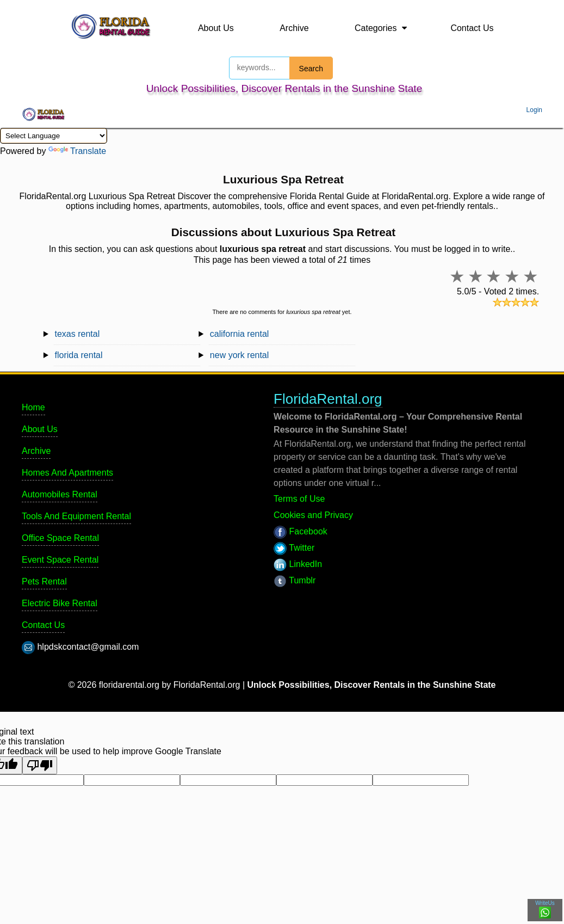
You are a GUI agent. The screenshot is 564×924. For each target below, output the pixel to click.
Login (534, 110)
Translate (77, 151)
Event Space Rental (60, 560)
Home (33, 407)
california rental (240, 334)
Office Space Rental (60, 538)
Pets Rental (44, 581)
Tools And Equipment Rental (76, 516)
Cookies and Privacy (313, 515)
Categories (376, 28)
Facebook (300, 531)
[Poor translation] (40, 765)
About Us (216, 28)
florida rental (79, 355)
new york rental (240, 355)
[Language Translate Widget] (54, 136)
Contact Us (472, 28)
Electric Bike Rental (60, 603)
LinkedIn (298, 564)
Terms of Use (299, 499)
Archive (294, 28)
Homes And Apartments (67, 473)
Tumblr (295, 580)
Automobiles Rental (60, 494)
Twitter (294, 548)
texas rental (78, 334)
